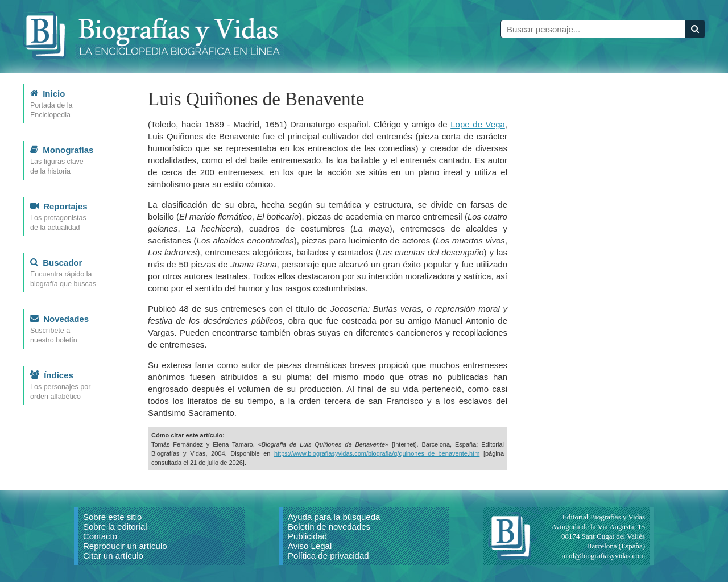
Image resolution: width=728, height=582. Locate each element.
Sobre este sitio (112, 517)
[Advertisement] (620, 255)
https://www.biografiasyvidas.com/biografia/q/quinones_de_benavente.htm (377, 453)
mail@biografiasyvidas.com (603, 556)
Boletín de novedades (329, 527)
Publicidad (307, 536)
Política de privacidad (328, 556)
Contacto (100, 536)
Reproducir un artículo (125, 546)
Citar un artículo (113, 556)
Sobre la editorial (115, 527)
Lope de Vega (478, 124)
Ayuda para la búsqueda (334, 517)
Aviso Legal (310, 546)
